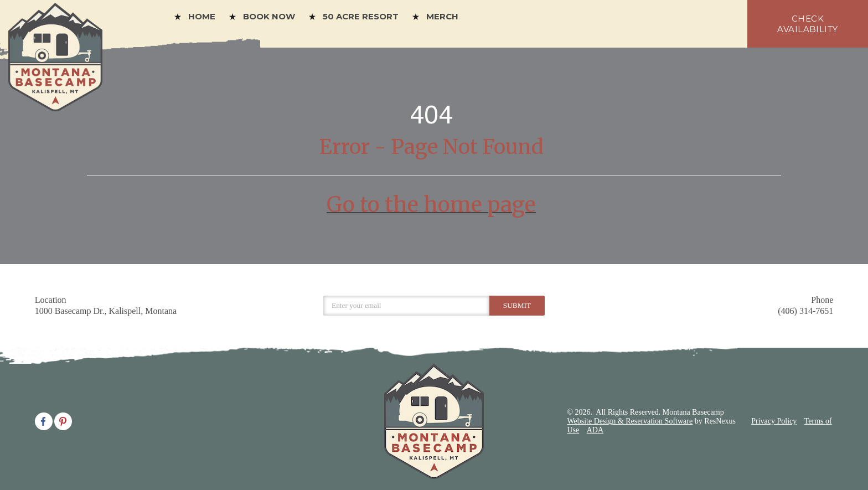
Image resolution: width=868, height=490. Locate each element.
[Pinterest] (63, 420)
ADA (595, 430)
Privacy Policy (774, 421)
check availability (807, 24)
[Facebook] (44, 420)
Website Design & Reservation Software (630, 421)
